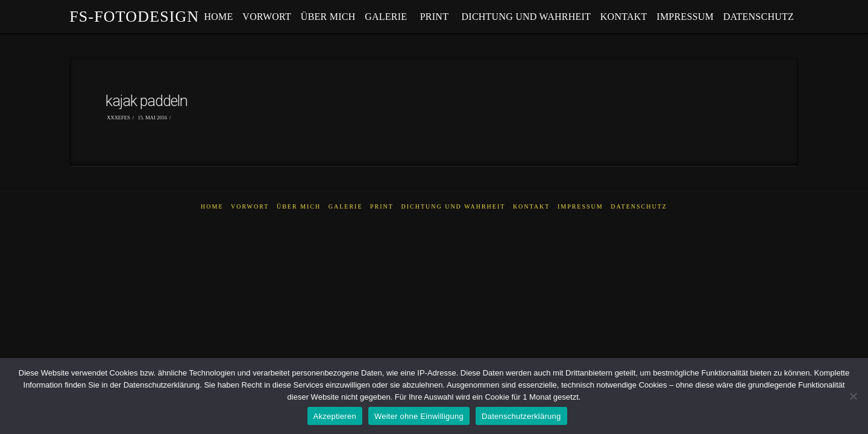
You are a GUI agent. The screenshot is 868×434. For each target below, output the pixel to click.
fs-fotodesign (134, 17)
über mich (299, 206)
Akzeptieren (335, 416)
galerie (346, 206)
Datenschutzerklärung (521, 416)
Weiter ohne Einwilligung (419, 416)
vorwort (250, 206)
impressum (580, 206)
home (212, 206)
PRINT (382, 206)
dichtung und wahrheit (453, 206)
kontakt (532, 206)
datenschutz (639, 206)
